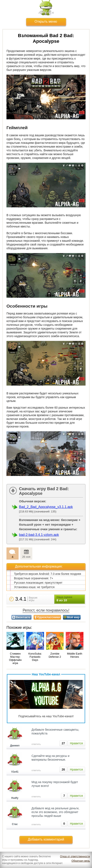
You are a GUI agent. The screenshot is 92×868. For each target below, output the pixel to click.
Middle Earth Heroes (75, 655)
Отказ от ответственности (75, 856)
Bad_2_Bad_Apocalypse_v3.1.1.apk (46, 507)
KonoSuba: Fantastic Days (35, 657)
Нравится (76, 743)
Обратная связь (81, 861)
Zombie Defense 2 (55, 655)
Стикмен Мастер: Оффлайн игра (15, 658)
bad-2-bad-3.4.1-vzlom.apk (39, 535)
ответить (36, 744)
